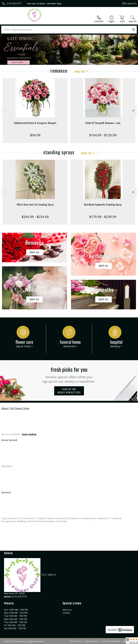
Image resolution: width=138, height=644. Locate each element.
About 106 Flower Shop (15, 408)
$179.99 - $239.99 (103, 217)
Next (134, 110)
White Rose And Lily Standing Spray (35, 204)
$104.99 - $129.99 (103, 135)
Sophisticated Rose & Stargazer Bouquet (35, 123)
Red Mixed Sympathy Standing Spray (103, 204)
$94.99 (35, 135)
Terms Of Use (75, 641)
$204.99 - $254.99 (35, 217)
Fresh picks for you (69, 374)
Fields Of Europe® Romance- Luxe (103, 123)
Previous (4, 110)
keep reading (29, 434)
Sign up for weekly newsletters (69, 391)
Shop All (79, 71)
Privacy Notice (91, 641)
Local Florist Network (110, 641)
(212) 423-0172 (14, 3)
